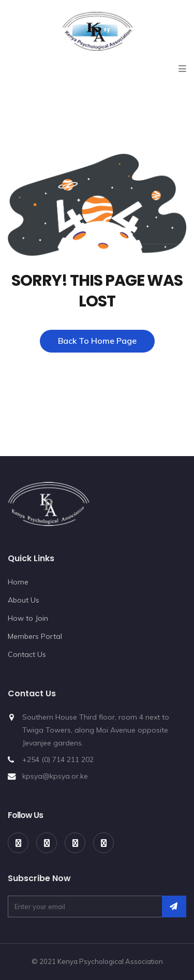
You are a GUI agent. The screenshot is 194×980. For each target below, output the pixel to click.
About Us (24, 600)
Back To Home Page (97, 341)
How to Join (28, 618)
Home (18, 582)
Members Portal (35, 636)
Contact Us (27, 654)
